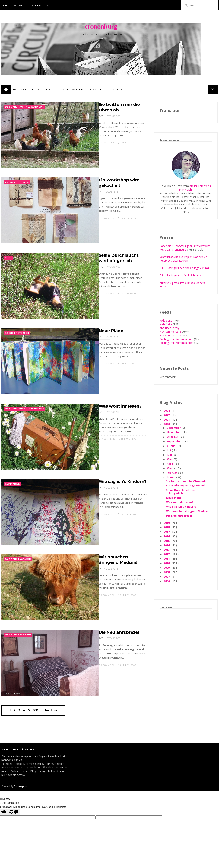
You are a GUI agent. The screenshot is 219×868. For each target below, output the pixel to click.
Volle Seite (166, 321)
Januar (171, 477)
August (172, 446)
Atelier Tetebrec (17, 182)
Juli (169, 450)
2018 (167, 527)
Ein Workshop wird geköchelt (186, 485)
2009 (167, 568)
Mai (170, 459)
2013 (167, 550)
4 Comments (106, 218)
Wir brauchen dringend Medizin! (188, 511)
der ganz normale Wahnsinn (25, 107)
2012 (167, 554)
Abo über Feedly (169, 328)
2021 (167, 419)
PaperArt (20, 90)
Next (48, 710)
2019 (167, 523)
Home (5, 5)
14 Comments (107, 439)
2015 (167, 541)
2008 (167, 572)
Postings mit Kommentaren (176, 339)
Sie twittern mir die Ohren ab (186, 481)
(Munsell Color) (196, 249)
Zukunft (119, 90)
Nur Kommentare (170, 332)
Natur (51, 90)
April (170, 464)
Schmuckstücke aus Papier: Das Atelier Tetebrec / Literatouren (183, 259)
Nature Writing (72, 90)
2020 (167, 424)
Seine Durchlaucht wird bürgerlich (182, 492)
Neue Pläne (111, 331)
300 (35, 710)
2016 (167, 536)
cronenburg (101, 26)
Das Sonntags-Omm (18, 559)
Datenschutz (39, 5)
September (175, 441)
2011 (167, 559)
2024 (167, 411)
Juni (170, 455)
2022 (167, 415)
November (174, 432)
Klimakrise (12, 484)
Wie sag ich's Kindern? (123, 481)
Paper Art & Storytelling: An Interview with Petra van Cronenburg (185, 248)
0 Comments (106, 143)
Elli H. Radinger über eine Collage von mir (184, 268)
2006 (167, 581)
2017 (167, 532)
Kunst (37, 90)
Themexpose (21, 786)
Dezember (174, 428)
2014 (167, 545)
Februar (172, 473)
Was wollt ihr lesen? (120, 406)
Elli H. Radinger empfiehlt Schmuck (180, 275)
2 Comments (106, 294)
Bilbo (9, 258)
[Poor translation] (14, 812)
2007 (167, 576)
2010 (167, 563)
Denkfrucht (98, 90)
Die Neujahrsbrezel (119, 632)
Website (19, 5)
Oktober (173, 437)
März (170, 468)
